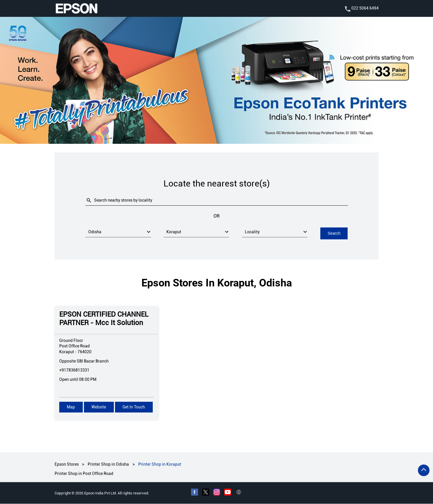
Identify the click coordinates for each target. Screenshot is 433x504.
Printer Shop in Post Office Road (84, 474)
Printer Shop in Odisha (108, 464)
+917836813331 (74, 370)
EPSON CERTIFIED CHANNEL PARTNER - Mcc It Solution (104, 319)
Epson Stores (67, 464)
